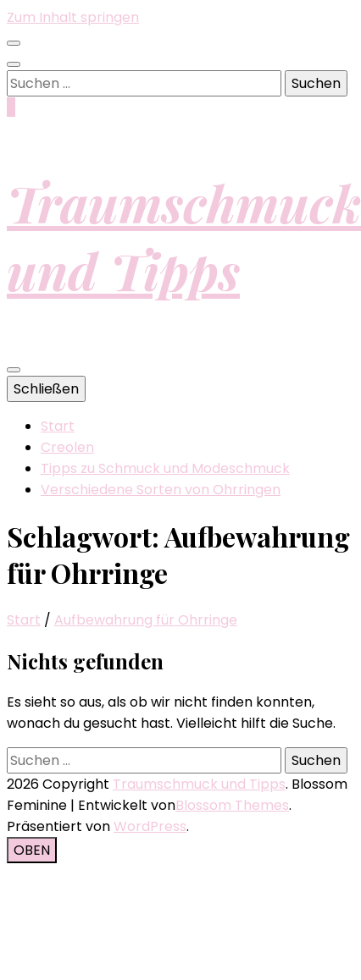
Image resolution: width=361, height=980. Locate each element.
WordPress (150, 826)
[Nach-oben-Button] (32, 850)
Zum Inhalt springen (73, 17)
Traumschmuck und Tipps (184, 236)
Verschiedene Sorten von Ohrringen (161, 490)
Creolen (67, 447)
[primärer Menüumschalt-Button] (14, 370)
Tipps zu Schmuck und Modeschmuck (165, 468)
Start (58, 426)
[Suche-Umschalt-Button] (14, 64)
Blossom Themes (232, 805)
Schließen (46, 389)
